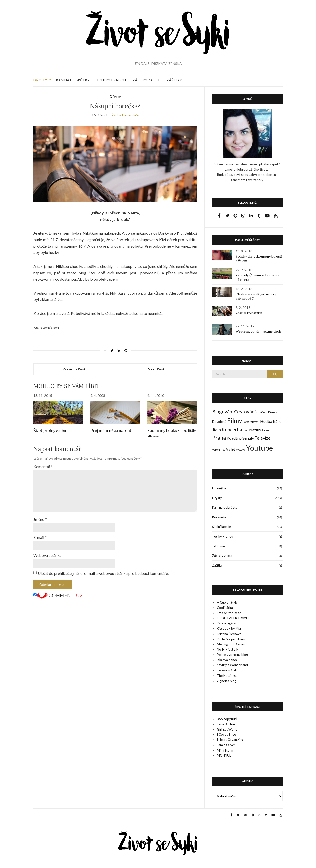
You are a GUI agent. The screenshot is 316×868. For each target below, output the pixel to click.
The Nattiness (227, 676)
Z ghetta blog (227, 681)
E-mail (40, 537)
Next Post (156, 369)
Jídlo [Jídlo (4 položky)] (217, 430)
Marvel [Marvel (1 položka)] (244, 430)
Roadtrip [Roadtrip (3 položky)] (234, 438)
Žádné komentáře (125, 115)
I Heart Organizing (230, 740)
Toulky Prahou (223, 536)
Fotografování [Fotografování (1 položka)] (251, 422)
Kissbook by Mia (229, 628)
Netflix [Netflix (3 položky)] (255, 430)
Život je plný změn (50, 430)
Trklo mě (218, 546)
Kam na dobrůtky (225, 507)
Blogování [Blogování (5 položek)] (223, 412)
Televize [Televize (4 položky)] (263, 438)
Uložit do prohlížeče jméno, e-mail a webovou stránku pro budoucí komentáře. (103, 573)
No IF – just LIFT (229, 649)
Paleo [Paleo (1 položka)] (265, 430)
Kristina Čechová (229, 634)
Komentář (43, 467)
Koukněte (219, 517)
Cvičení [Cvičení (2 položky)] (262, 412)
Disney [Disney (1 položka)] (272, 412)
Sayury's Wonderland (232, 665)
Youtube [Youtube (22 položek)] (259, 448)
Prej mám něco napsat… (112, 430)
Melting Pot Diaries (231, 644)
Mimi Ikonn (225, 750)
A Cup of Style (227, 602)
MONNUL (224, 755)
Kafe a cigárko (227, 623)
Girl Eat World (227, 729)
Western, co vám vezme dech (258, 331)
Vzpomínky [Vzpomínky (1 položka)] (219, 449)
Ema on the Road (229, 613)
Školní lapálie (221, 527)
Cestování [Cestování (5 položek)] (245, 412)
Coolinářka (225, 608)
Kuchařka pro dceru (231, 639)
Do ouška (219, 488)
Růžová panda (227, 660)
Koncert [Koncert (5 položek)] (230, 429)
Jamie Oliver (226, 745)
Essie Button (226, 724)
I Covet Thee (226, 734)
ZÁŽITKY (174, 80)
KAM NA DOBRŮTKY (73, 80)
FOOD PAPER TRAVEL (233, 618)
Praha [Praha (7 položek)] (219, 438)
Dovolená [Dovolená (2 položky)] (219, 422)
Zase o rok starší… (250, 313)
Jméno (40, 519)
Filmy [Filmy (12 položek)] (235, 420)
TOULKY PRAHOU (111, 80)
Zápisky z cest (222, 556)
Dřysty (115, 97)
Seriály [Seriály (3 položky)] (248, 438)
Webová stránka (47, 555)
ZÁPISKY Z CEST (146, 80)
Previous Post (74, 369)
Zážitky (217, 565)
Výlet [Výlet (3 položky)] (230, 449)
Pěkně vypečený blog (232, 655)
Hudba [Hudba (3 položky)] (266, 421)
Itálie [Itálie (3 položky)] (277, 421)
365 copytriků (227, 719)
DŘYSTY (40, 80)
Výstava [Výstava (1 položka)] (240, 449)
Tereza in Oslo (227, 670)
